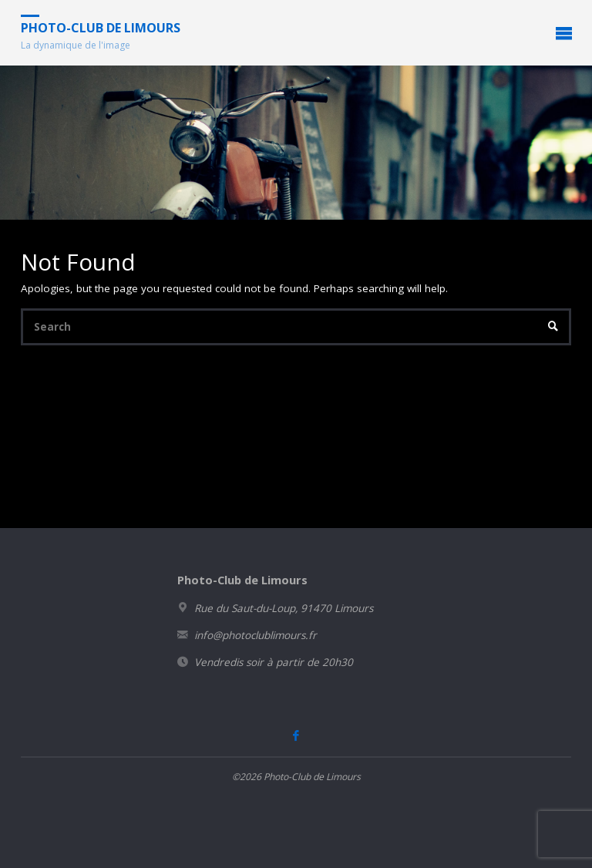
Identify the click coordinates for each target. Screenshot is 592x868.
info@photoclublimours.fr (256, 635)
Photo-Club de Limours (101, 28)
